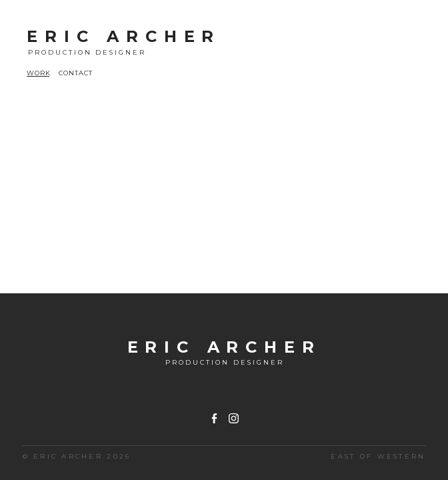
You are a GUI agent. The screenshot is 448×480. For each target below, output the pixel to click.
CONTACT (76, 73)
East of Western (378, 456)
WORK (39, 73)
